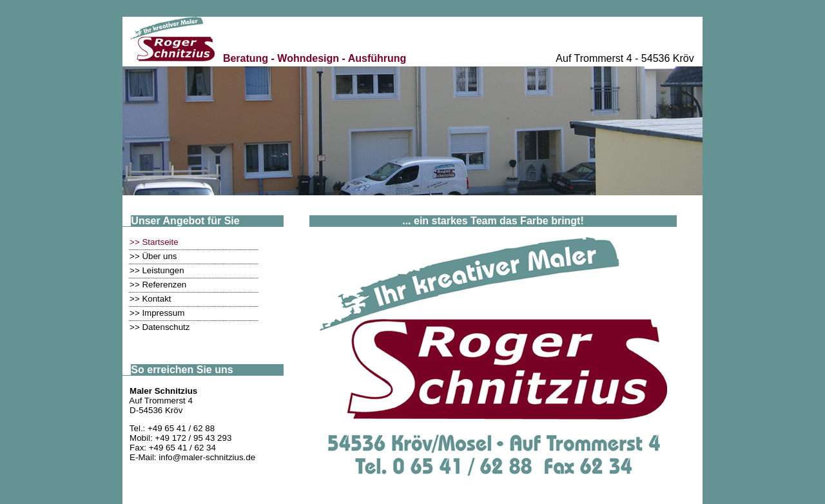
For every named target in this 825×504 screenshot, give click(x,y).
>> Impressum (157, 313)
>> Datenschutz (160, 327)
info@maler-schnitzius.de (207, 457)
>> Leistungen (157, 270)
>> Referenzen (158, 285)
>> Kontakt (150, 299)
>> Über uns (153, 256)
